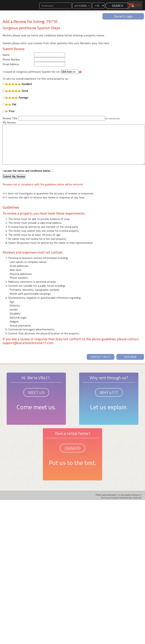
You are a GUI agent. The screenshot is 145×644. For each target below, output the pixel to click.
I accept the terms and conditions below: (28, 174)
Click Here (104, 43)
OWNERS (72, 448)
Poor (9, 111)
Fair (9, 104)
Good (15, 91)
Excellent (17, 84)
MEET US (36, 392)
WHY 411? (109, 392)
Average (15, 98)
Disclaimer (137, 498)
